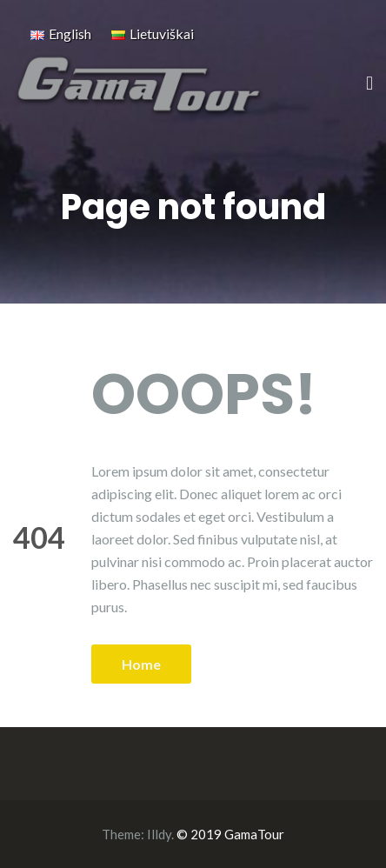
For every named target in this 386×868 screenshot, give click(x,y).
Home (141, 664)
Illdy (159, 834)
